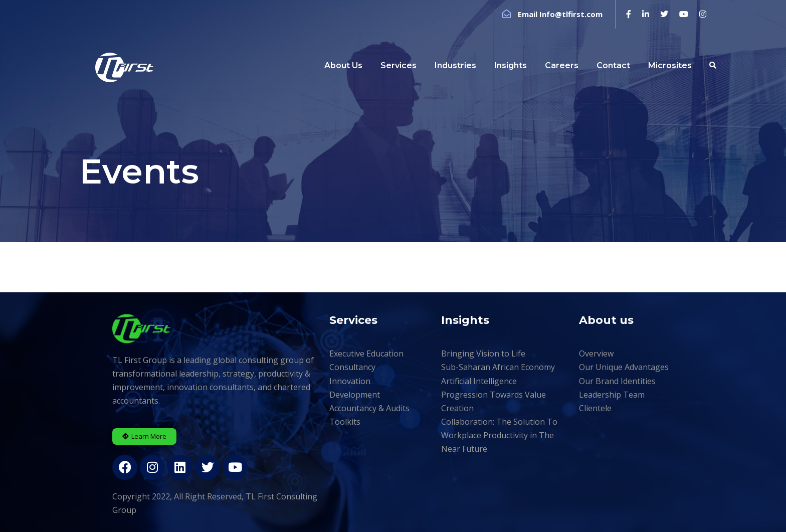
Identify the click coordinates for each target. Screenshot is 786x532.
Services (399, 65)
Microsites (670, 65)
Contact (613, 65)
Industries (455, 65)
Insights (511, 65)
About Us (343, 65)
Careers (562, 65)
